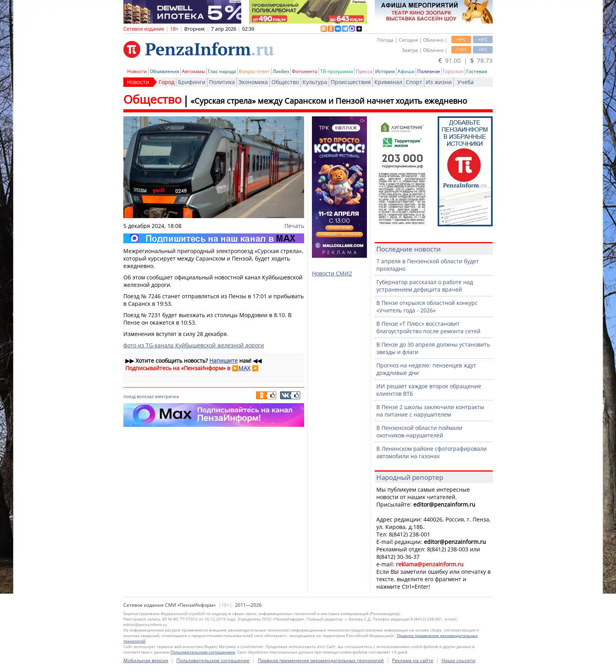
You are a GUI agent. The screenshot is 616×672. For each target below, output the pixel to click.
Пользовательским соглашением (203, 652)
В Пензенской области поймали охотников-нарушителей (419, 431)
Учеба (466, 82)
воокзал (145, 396)
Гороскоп (453, 71)
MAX (244, 368)
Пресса (364, 71)
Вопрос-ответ (254, 71)
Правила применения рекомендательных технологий (321, 660)
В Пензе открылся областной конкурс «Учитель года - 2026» (427, 307)
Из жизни (439, 82)
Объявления (164, 71)
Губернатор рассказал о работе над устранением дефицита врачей (425, 286)
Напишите (224, 361)
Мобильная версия (146, 660)
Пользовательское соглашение (213, 660)
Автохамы (193, 71)
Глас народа (222, 71)
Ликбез (281, 71)
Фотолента (305, 71)
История (385, 71)
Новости (137, 71)
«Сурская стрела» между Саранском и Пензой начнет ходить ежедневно (329, 101)
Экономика (253, 82)
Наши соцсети (458, 660)
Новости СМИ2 (332, 273)
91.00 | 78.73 (466, 61)
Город (167, 82)
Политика (222, 82)
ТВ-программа (337, 71)
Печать (294, 226)
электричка (167, 396)
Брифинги (192, 82)
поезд (129, 396)
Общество (285, 82)
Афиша (406, 71)
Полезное (429, 71)
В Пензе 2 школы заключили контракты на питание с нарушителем (430, 411)
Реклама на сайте (413, 660)
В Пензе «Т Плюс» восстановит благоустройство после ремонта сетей (428, 327)
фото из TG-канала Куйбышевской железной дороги (194, 345)
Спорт (414, 82)
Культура (315, 82)
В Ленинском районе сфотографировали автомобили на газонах (432, 452)
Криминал (388, 82)
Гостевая (477, 71)
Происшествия (351, 82)
